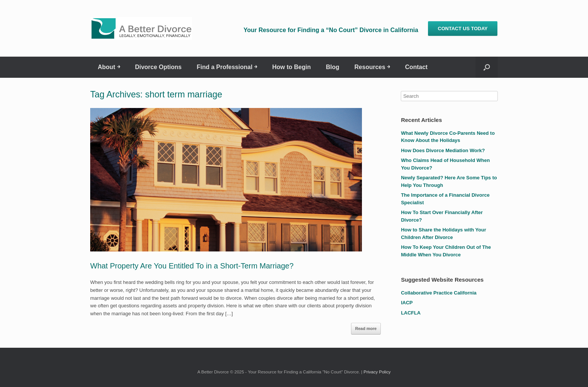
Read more (366, 328)
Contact (416, 67)
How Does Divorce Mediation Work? (443, 150)
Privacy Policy (377, 372)
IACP (407, 303)
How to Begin (291, 67)
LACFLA (411, 313)
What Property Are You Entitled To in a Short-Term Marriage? (192, 266)
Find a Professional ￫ (227, 67)
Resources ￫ (372, 67)
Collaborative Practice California (439, 293)
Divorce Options (159, 67)
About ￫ (109, 67)
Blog (332, 67)
